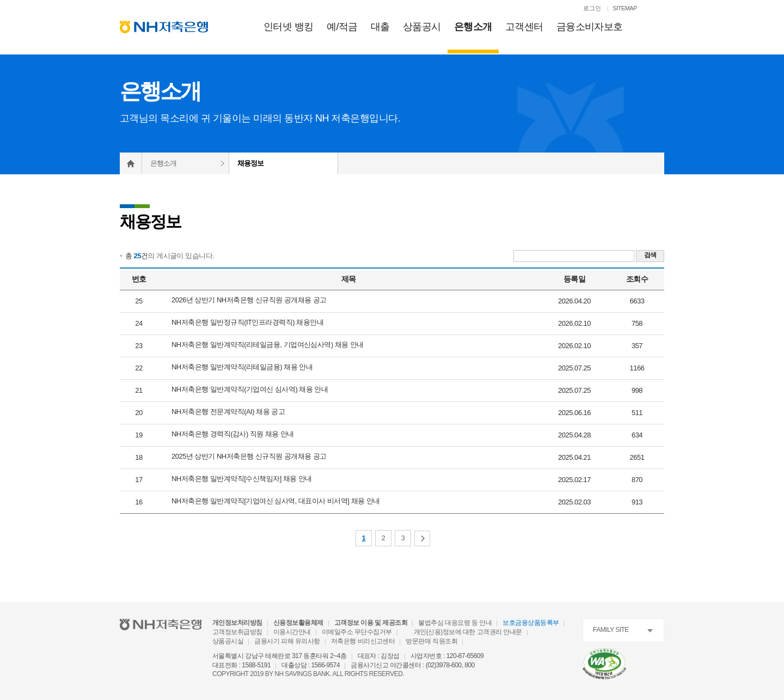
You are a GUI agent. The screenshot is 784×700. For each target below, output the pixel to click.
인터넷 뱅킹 (289, 27)
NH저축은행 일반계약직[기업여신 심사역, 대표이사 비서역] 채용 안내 (276, 501)
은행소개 (473, 27)
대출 (380, 27)
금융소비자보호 (590, 27)
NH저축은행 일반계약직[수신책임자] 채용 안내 (242, 479)
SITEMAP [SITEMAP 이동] (625, 8)
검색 (650, 255)
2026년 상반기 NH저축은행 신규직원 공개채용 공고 (249, 300)
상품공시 (422, 27)
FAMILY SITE (611, 630)
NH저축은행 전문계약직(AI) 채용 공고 (228, 412)
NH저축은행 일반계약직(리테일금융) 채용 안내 (242, 367)
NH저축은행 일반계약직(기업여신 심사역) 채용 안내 (250, 389)
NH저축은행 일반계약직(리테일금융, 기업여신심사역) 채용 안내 (268, 345)
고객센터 (524, 27)
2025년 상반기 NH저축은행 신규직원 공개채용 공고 (249, 456)
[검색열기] (659, 9)
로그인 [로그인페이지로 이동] (592, 8)
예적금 (342, 27)
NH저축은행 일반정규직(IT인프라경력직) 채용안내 (247, 322)
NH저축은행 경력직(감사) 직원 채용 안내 (233, 434)
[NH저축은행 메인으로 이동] (164, 27)
